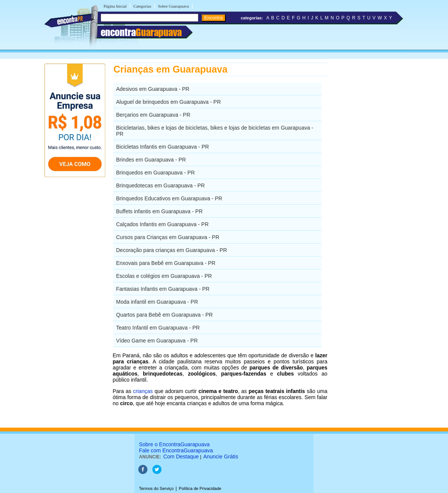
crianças (143, 391)
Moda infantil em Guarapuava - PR (157, 302)
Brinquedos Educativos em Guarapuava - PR (169, 198)
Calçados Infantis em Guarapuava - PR (163, 224)
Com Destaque (181, 457)
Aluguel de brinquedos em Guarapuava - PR (169, 102)
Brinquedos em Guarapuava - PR (156, 173)
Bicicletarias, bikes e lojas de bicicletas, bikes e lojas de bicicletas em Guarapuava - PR (215, 131)
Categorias (142, 6)
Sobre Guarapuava (174, 6)
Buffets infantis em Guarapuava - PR (160, 211)
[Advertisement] (367, 177)
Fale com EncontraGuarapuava (176, 450)
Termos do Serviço (156, 488)
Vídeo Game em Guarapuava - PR (157, 341)
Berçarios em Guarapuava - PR (153, 115)
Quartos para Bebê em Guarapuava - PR (165, 315)
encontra (141, 32)
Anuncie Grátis (221, 457)
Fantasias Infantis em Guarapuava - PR (163, 289)
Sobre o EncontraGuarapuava (174, 444)
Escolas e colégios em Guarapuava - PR (164, 276)
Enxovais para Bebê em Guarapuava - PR (166, 263)
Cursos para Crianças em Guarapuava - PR (168, 237)
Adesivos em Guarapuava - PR (153, 89)
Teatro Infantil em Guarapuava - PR (158, 328)
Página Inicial (115, 6)
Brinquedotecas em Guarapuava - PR (161, 185)
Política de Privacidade (200, 488)
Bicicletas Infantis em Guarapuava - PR (163, 147)
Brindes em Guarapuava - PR (151, 160)
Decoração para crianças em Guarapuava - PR (172, 250)
